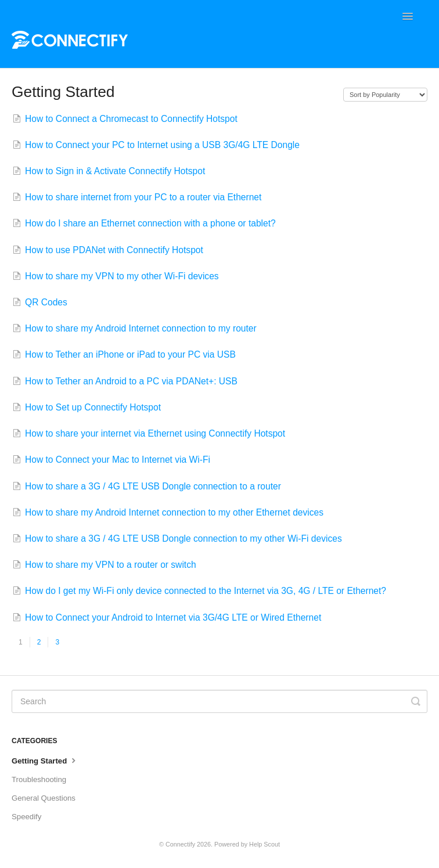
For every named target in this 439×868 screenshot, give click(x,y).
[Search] (219, 701)
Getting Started (45, 760)
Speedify (26, 817)
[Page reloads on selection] (385, 95)
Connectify (180, 844)
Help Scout (265, 844)
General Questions (44, 798)
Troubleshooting (39, 779)
